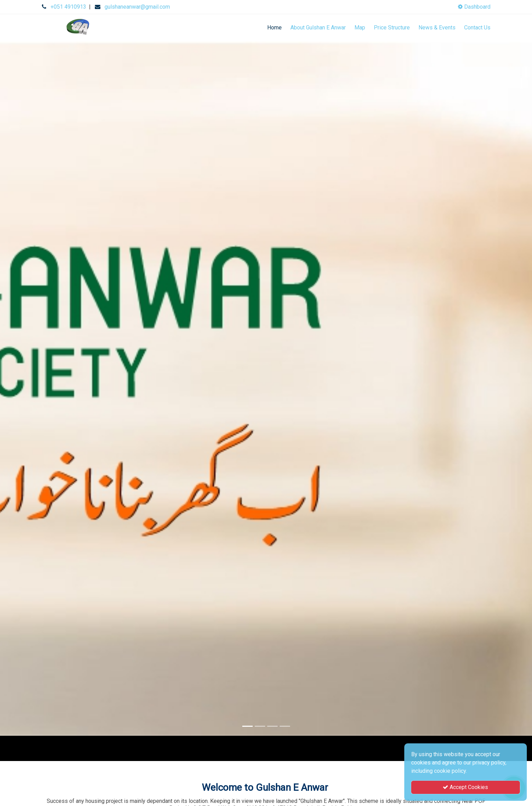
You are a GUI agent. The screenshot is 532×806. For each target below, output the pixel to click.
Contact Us (477, 28)
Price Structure (392, 28)
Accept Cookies (465, 787)
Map (360, 28)
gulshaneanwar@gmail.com (137, 7)
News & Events (437, 28)
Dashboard (474, 7)
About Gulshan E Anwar (318, 28)
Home (274, 28)
